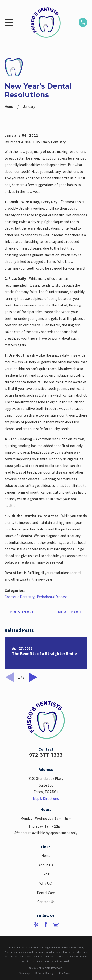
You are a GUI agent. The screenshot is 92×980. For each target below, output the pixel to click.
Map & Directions (46, 798)
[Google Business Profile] (56, 924)
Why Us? (46, 883)
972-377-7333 (46, 755)
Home (46, 856)
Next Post (70, 612)
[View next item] (33, 677)
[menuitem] (25, 973)
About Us (46, 865)
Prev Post (22, 612)
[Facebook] (46, 924)
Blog (46, 874)
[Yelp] (36, 924)
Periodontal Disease (52, 597)
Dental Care (46, 893)
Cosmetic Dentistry (20, 597)
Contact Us (46, 902)
